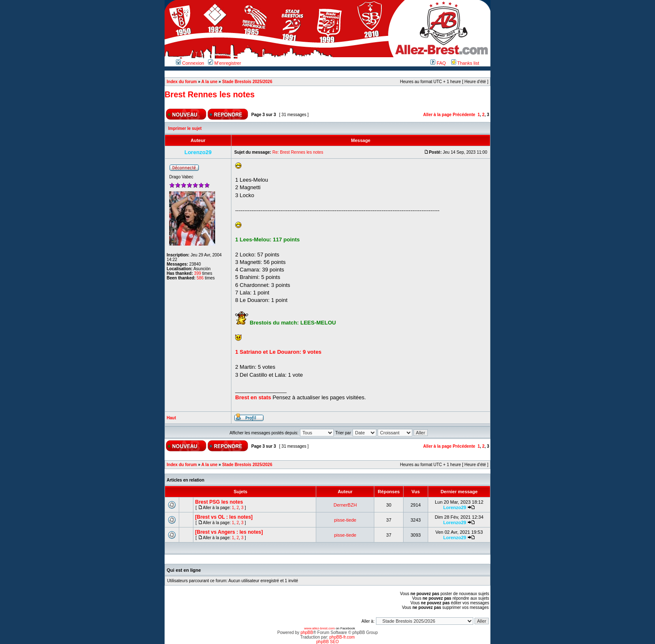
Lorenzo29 (455, 507)
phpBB (307, 633)
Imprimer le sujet (185, 128)
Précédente (464, 115)
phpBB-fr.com (342, 637)
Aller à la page (437, 115)
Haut (171, 418)
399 (198, 273)
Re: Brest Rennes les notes (298, 152)
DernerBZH (345, 505)
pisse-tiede (345, 520)
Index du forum (182, 82)
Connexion (190, 63)
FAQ (438, 63)
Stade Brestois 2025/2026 (247, 82)
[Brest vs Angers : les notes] (229, 532)
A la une (209, 82)
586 (200, 278)
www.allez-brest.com (319, 628)
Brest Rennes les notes (210, 94)
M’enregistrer (225, 63)
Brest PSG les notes (219, 502)
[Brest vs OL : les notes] (224, 517)
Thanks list (465, 63)
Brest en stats (253, 397)
